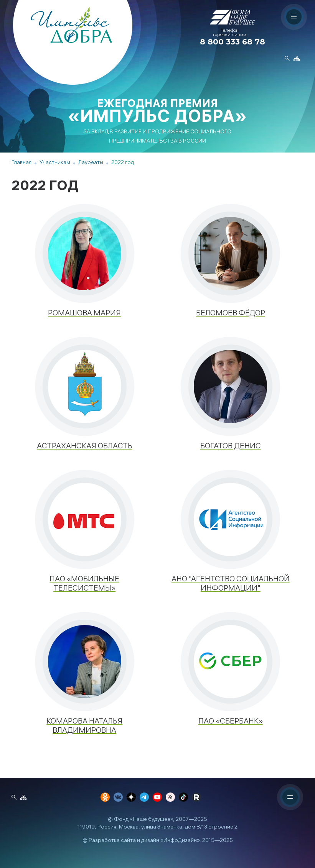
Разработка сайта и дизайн (124, 841)
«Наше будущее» (151, 820)
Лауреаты (91, 163)
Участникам (55, 163)
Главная (21, 163)
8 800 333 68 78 (233, 42)
